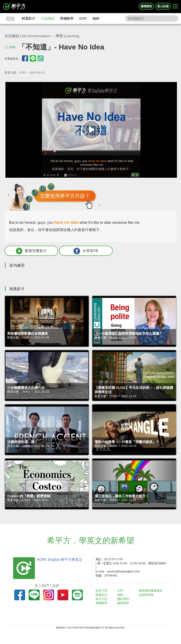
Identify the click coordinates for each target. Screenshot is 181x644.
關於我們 (124, 599)
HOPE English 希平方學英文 (59, 560)
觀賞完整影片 (30, 251)
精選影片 (29, 18)
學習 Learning (67, 36)
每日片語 (102, 599)
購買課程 (146, 6)
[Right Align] (175, 7)
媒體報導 (124, 603)
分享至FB (81, 251)
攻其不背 (102, 591)
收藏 (12, 47)
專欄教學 (67, 18)
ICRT (83, 18)
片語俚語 (48, 18)
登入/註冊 (163, 6)
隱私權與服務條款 (151, 591)
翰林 (96, 18)
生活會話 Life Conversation (28, 36)
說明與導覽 (146, 595)
